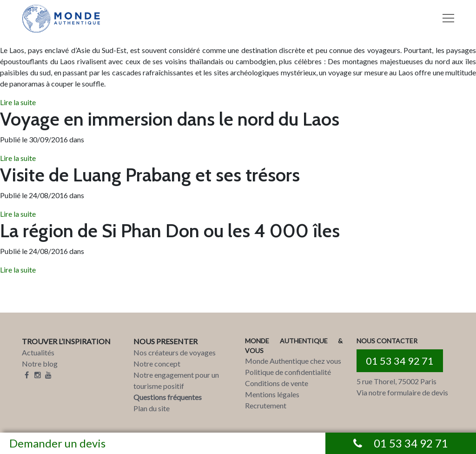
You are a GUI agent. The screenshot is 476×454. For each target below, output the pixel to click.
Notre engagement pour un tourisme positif (176, 380)
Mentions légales (272, 394)
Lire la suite (18, 102)
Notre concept (157, 364)
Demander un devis (57, 443)
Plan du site (152, 408)
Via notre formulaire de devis (402, 392)
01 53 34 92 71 (400, 361)
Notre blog (40, 364)
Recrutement (266, 405)
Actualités (38, 352)
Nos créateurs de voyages (175, 352)
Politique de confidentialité (288, 372)
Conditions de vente (277, 383)
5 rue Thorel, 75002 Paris (397, 381)
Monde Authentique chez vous (293, 361)
